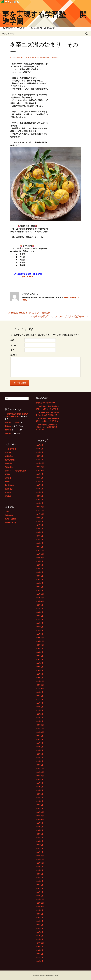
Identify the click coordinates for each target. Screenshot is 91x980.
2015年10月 (40, 907)
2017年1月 (39, 852)
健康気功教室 (10, 460)
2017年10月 (40, 819)
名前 (13, 340)
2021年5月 (39, 663)
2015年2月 (39, 936)
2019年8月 (39, 739)
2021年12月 (40, 638)
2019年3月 (39, 758)
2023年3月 (39, 583)
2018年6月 (39, 790)
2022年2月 (39, 630)
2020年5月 (39, 707)
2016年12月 (40, 856)
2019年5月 (39, 750)
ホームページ (27, 277)
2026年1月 (39, 460)
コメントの (10, 519)
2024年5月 (39, 532)
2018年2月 (39, 805)
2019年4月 (39, 754)
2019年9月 (39, 736)
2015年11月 (40, 903)
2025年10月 (40, 470)
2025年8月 (39, 478)
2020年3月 (39, 714)
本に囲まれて (10, 485)
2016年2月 (39, 892)
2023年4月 (39, 580)
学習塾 (39, 57)
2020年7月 (39, 699)
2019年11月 (40, 729)
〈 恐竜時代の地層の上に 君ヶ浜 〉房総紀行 (27, 313)
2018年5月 (39, 794)
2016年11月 (40, 859)
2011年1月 (39, 954)
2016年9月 (39, 867)
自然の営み (9, 489)
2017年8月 (39, 827)
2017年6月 (39, 834)
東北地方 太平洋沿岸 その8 (45, 403)
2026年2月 (39, 456)
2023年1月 (39, 590)
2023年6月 (39, 572)
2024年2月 (39, 543)
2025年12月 (40, 463)
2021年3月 (39, 670)
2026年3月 (39, 452)
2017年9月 (39, 823)
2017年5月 (39, 838)
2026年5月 (39, 445)
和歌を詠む (9, 463)
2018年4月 (39, 798)
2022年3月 (39, 627)
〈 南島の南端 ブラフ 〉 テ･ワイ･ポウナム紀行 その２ (59, 316)
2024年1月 (39, 547)
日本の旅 (8, 478)
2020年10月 (40, 689)
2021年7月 (39, 656)
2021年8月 (39, 652)
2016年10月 (40, 863)
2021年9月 (39, 649)
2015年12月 (40, 899)
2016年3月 (39, 888)
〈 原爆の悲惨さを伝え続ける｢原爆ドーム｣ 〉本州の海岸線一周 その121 (47, 427)
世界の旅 (8, 453)
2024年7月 (39, 525)
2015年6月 (39, 921)
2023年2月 (39, 587)
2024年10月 (40, 514)
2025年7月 (39, 481)
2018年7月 (39, 787)
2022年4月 (39, 623)
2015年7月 (39, 918)
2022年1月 (39, 634)
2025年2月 (39, 500)
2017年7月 (39, 830)
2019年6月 (39, 747)
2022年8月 (39, 609)
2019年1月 (39, 765)
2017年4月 (39, 841)
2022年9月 (39, 605)
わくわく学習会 (10, 449)
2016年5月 (39, 881)
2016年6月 (39, 878)
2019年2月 (39, 761)
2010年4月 (39, 957)
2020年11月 (40, 685)
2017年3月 (39, 845)
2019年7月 (39, 743)
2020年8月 (39, 696)
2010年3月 (39, 961)
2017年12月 (40, 812)
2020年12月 (40, 681)
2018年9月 (39, 779)
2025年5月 (39, 489)
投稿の (9, 515)
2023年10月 (40, 558)
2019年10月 (40, 732)
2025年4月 (39, 492)
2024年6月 (39, 529)
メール (14, 345)
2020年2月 (39, 718)
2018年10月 (40, 776)
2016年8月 (39, 870)
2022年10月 (40, 601)
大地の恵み (32, 57)
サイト (13, 350)
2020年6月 (39, 703)
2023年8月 (39, 565)
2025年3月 (39, 496)
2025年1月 (39, 503)
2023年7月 (39, 569)
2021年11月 (40, 641)
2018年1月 (39, 808)
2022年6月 (39, 616)
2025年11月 (40, 467)
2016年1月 (39, 896)
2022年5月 (39, 619)
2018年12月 (40, 769)
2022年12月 (40, 594)
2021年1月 (39, 678)
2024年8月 (39, 521)
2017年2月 (39, 848)
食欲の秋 (8, 423)
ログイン (8, 512)
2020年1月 (39, 721)
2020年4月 (39, 710)
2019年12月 (40, 725)
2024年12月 (40, 507)
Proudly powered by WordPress (46, 975)
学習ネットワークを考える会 (15, 471)
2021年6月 (39, 659)
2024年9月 (39, 518)
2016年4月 (39, 885)
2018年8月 (39, 783)
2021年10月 (40, 645)
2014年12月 (40, 943)
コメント (14, 355)
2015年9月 (39, 910)
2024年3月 (39, 540)
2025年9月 (39, 474)
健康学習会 (9, 456)
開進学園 (46, 57)
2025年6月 (39, 485)
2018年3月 (39, 801)
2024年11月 (40, 510)
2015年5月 (39, 925)
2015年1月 (39, 939)
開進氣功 (8, 496)
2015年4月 (39, 928)
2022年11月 (40, 598)
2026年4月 (39, 449)
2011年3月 (39, 947)
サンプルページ (8, 34)
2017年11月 (40, 816)
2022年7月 (39, 612)
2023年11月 (40, 554)
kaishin (56, 57)
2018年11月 (40, 772)
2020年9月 (39, 692)
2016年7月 (39, 874)
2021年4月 (39, 667)
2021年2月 (39, 674)
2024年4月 (39, 536)
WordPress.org (10, 523)
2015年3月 (39, 932)
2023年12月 (40, 550)
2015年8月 (39, 914)
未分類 (7, 482)
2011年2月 (39, 950)
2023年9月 (39, 561)
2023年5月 (39, 576)
